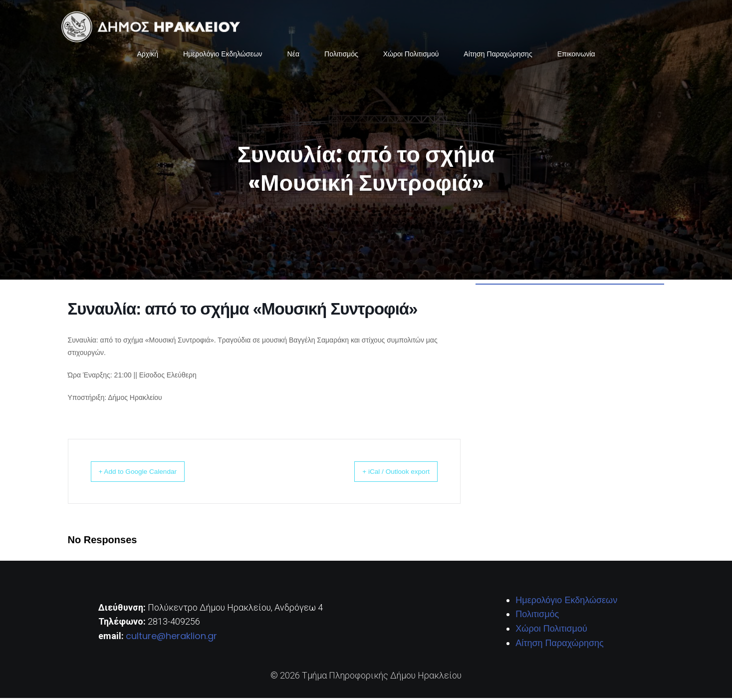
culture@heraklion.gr (171, 638)
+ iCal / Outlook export (386, 473)
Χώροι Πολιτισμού (411, 55)
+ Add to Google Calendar (148, 473)
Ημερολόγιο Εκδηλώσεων (223, 55)
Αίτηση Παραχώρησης (498, 55)
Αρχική (147, 55)
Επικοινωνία (576, 55)
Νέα (293, 55)
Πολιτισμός (341, 55)
